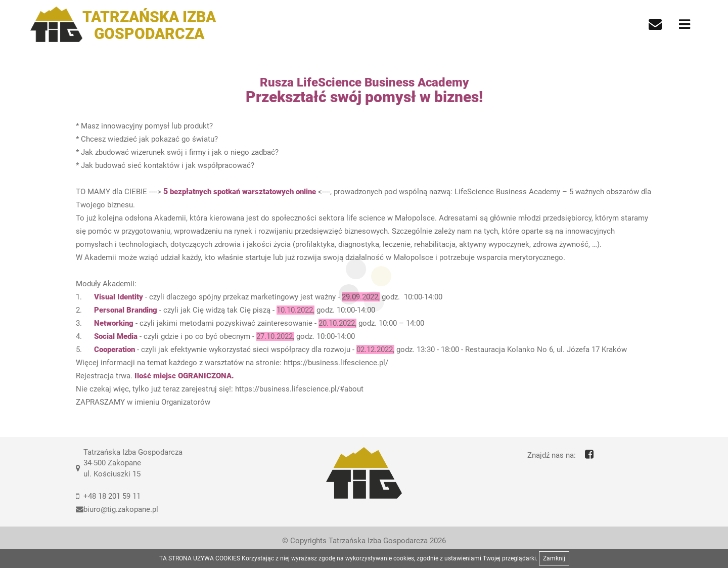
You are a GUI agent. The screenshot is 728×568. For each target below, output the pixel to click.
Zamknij (554, 558)
